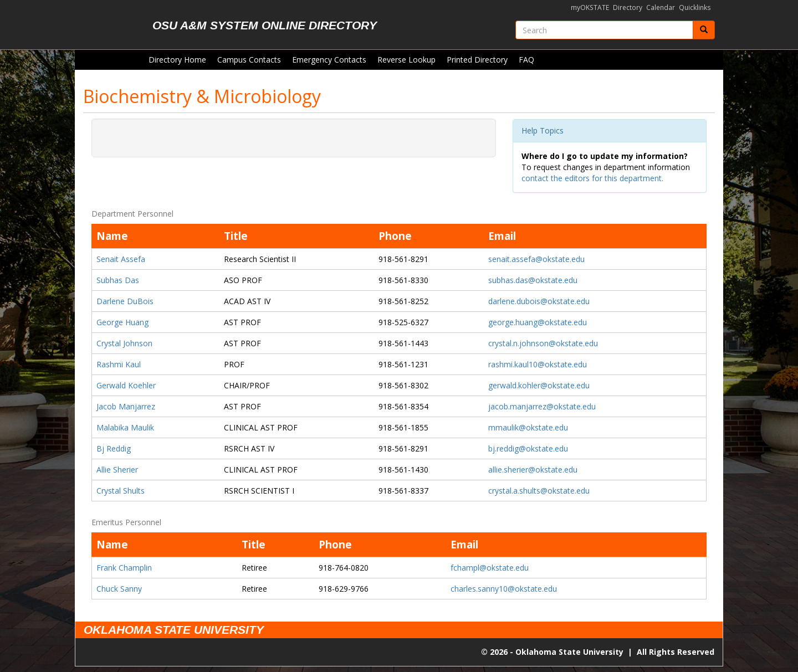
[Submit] (704, 30)
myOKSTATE (590, 7)
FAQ (526, 60)
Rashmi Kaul (119, 364)
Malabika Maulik (125, 427)
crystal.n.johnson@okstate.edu (543, 343)
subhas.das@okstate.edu (533, 280)
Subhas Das (118, 280)
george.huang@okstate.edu (538, 322)
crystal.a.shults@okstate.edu (539, 491)
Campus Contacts (249, 60)
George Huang (122, 322)
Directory (628, 7)
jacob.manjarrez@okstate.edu (542, 406)
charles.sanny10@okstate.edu (504, 589)
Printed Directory (477, 60)
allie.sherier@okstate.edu (533, 470)
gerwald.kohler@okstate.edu (539, 385)
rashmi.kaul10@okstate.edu (538, 364)
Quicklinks (695, 7)
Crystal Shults (121, 491)
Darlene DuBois (125, 301)
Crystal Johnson (124, 343)
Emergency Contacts (329, 60)
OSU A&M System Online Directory (265, 25)
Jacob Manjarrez (126, 406)
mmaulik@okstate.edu (528, 427)
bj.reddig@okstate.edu (528, 448)
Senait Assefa (121, 259)
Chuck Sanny (119, 589)
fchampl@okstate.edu (490, 568)
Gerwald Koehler (126, 385)
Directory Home (177, 60)
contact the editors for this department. (592, 178)
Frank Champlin (124, 568)
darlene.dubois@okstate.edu (539, 301)
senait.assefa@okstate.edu (536, 259)
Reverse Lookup (406, 60)
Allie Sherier (117, 470)
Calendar (661, 7)
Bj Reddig (114, 448)
